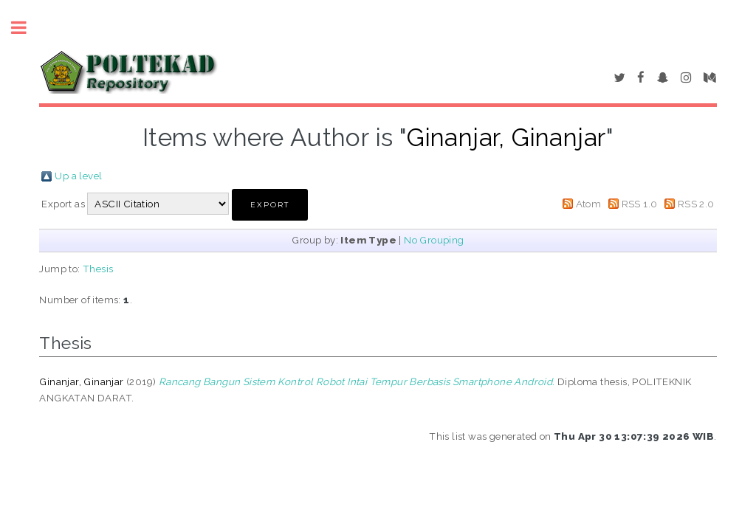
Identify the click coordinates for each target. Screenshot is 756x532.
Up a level (78, 176)
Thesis (98, 269)
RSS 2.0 (696, 204)
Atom (589, 204)
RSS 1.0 (640, 204)
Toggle (27, 28)
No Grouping (434, 240)
